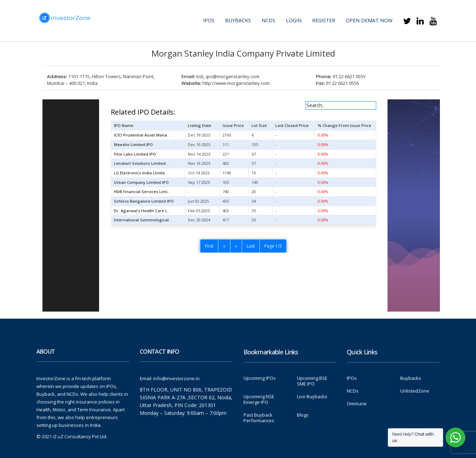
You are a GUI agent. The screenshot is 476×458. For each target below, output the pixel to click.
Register (324, 20)
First (209, 246)
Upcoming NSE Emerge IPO (259, 399)
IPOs (209, 20)
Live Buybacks (312, 396)
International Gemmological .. (143, 220)
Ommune (357, 404)
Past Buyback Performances (259, 418)
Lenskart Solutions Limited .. (141, 163)
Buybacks (238, 20)
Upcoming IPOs (260, 378)
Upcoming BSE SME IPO (312, 381)
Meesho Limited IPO (133, 144)
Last (251, 246)
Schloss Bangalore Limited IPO (144, 201)
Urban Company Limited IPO (141, 182)
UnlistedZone (415, 391)
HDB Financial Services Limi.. (142, 192)
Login (294, 20)
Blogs (303, 415)
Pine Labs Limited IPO (135, 154)
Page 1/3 (273, 246)
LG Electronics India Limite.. (140, 173)
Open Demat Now (369, 20)
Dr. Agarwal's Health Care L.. (142, 211)
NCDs (268, 20)
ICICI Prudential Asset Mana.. (142, 135)
